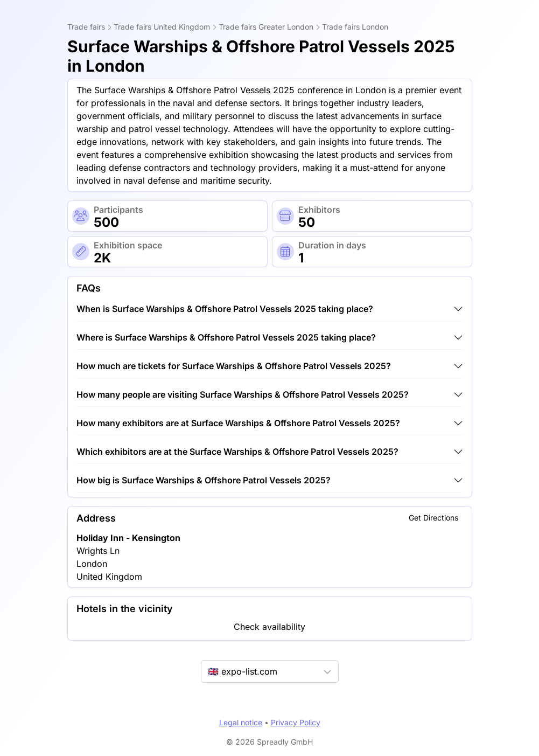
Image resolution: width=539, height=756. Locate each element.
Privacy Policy (296, 722)
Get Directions (433, 518)
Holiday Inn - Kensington (128, 538)
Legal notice (241, 722)
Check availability (269, 627)
